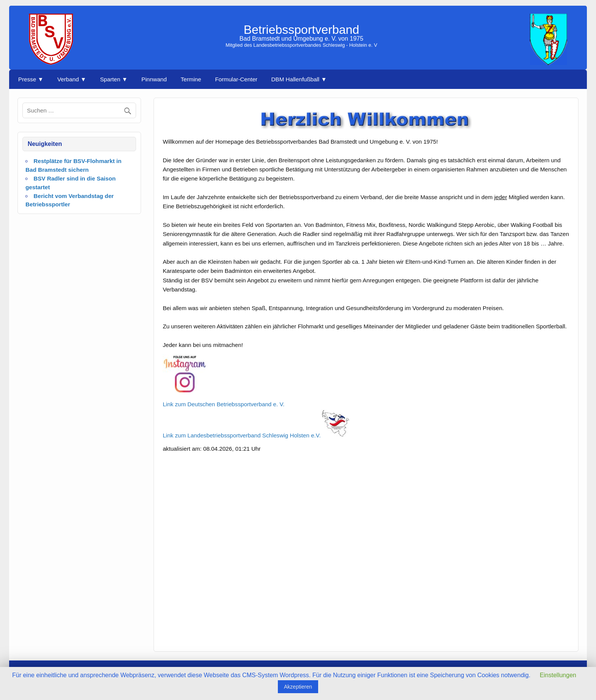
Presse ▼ (31, 79)
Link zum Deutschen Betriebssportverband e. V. (223, 404)
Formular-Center (236, 79)
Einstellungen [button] (558, 675)
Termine (191, 79)
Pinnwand (154, 79)
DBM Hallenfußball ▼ (299, 79)
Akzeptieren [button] (298, 687)
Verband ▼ (72, 79)
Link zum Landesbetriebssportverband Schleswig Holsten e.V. (256, 435)
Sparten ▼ (114, 79)
